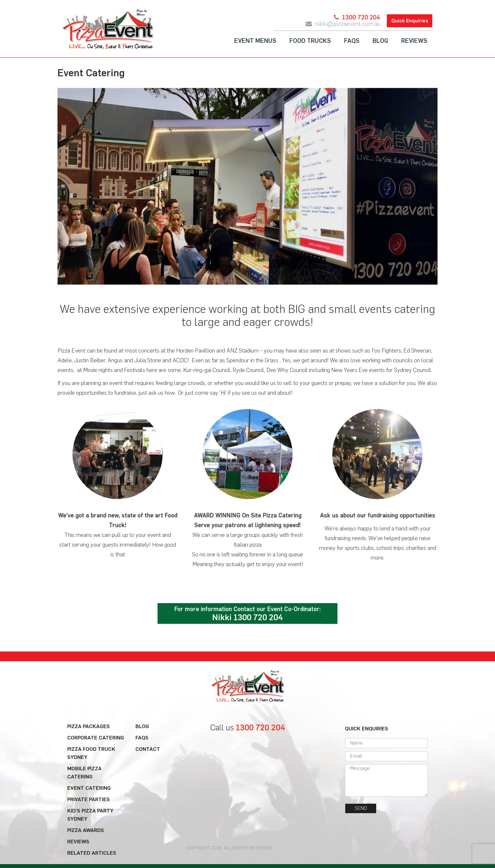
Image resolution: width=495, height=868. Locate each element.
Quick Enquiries (410, 21)
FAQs (352, 41)
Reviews (414, 41)
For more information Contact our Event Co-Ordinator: (247, 614)
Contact (148, 749)
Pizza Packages (89, 726)
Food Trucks (310, 41)
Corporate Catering (96, 738)
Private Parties (89, 799)
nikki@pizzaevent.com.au (348, 24)
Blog (380, 41)
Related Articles (92, 853)
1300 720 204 (361, 18)
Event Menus (255, 41)
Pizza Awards (86, 830)
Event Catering (89, 788)
